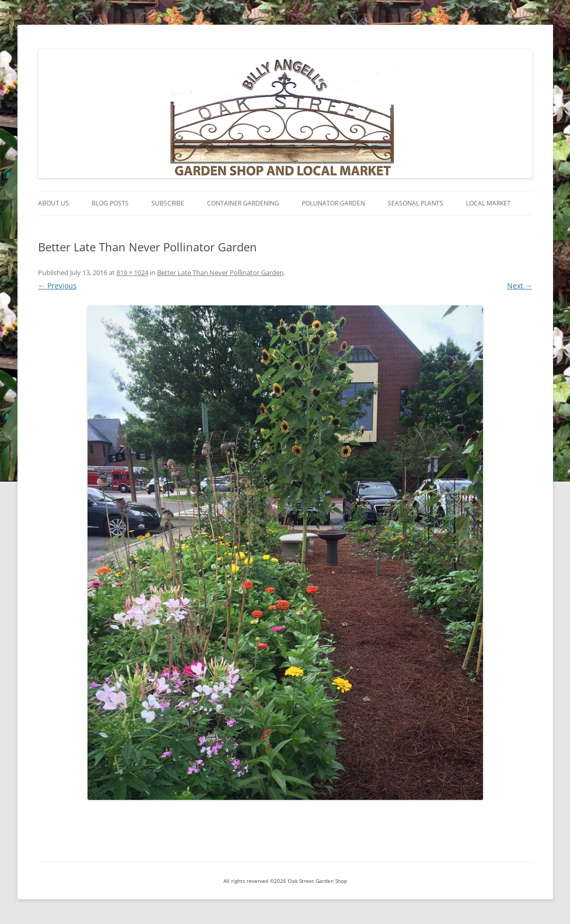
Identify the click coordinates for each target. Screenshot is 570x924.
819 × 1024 (132, 272)
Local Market (488, 203)
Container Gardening (243, 203)
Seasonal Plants (416, 203)
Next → (520, 286)
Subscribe (168, 203)
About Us (54, 203)
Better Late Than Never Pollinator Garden (220, 272)
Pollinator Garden (333, 203)
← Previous (57, 286)
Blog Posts (110, 203)
